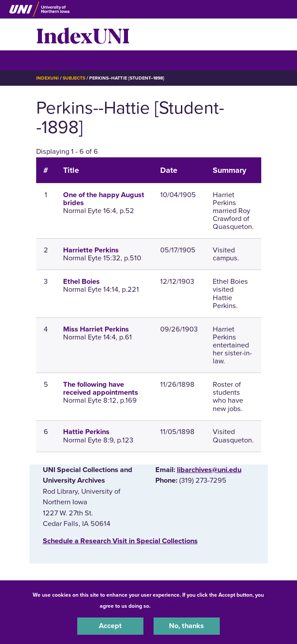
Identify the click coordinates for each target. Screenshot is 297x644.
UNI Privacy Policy (175, 606)
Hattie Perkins (86, 432)
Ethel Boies (81, 282)
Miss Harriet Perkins (96, 329)
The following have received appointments (101, 389)
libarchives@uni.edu (209, 470)
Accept (110, 626)
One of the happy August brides (104, 199)
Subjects (74, 78)
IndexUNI (83, 34)
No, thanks (186, 626)
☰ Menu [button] (52, 60)
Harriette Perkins (91, 250)
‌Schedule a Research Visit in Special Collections (120, 541)
